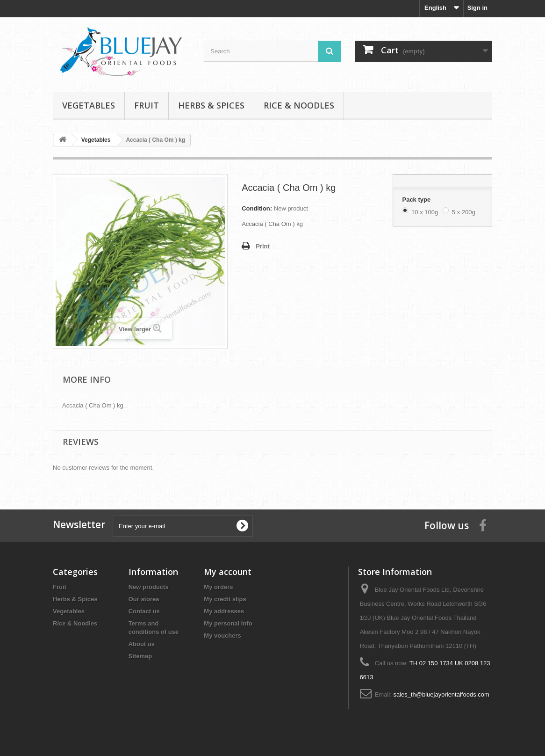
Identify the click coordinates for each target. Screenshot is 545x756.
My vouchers (222, 636)
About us (142, 644)
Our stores (144, 599)
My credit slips (225, 599)
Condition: (257, 208)
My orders (218, 587)
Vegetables (89, 105)
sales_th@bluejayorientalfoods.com (441, 694)
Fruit (147, 105)
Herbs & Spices (211, 105)
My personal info (228, 623)
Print (263, 246)
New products (149, 587)
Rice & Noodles (299, 105)
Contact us (144, 611)
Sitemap (140, 656)
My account (228, 572)
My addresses (224, 611)
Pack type (417, 200)
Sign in (477, 8)
